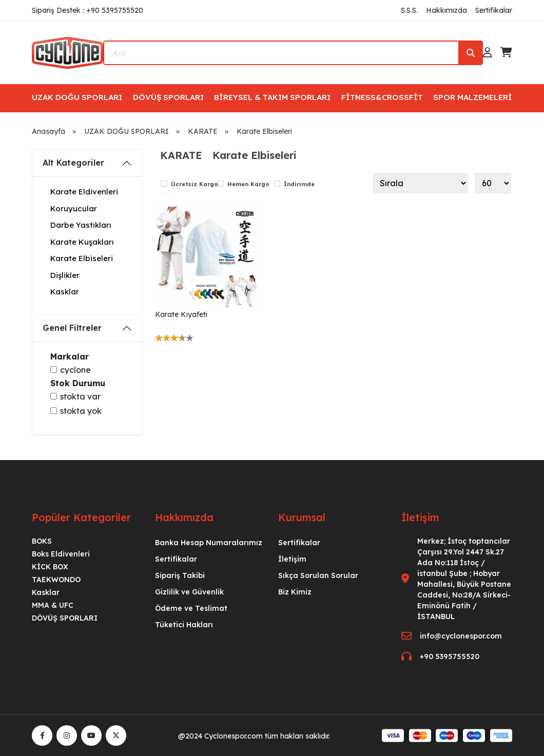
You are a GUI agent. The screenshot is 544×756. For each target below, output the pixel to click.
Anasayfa (48, 131)
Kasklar (65, 292)
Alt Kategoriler (73, 163)
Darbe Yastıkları (81, 225)
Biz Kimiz (295, 592)
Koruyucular (74, 208)
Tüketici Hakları (184, 625)
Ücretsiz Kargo (195, 184)
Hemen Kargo (248, 184)
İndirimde (299, 184)
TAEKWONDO (56, 580)
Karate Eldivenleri (84, 192)
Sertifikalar (494, 10)
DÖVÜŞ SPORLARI (168, 97)
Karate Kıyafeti (181, 314)
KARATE (203, 131)
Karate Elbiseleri (264, 131)
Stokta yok (81, 411)
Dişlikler (65, 275)
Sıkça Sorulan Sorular (318, 575)
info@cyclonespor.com (461, 636)
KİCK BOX (50, 567)
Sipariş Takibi (180, 575)
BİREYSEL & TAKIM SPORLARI (272, 97)
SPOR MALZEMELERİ (473, 97)
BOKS (42, 541)
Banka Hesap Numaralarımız (209, 543)
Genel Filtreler (72, 328)
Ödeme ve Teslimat (191, 608)
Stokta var (80, 396)
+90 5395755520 (450, 656)
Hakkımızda (446, 10)
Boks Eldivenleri (61, 554)
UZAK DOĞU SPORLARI (77, 97)
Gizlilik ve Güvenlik (189, 592)
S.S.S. (409, 10)
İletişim (292, 559)
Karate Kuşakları (82, 242)
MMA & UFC (53, 605)
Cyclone (75, 370)
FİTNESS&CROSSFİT (382, 97)
